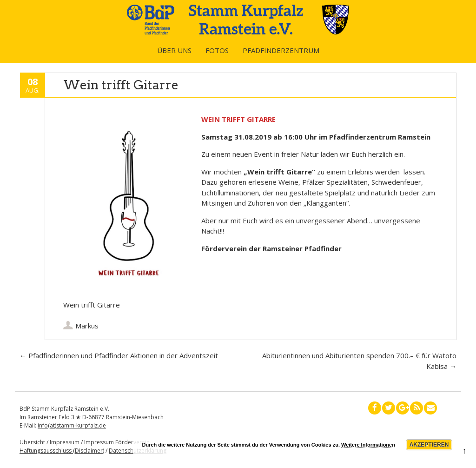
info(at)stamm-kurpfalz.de (72, 425)
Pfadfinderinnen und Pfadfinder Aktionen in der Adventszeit (119, 355)
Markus (87, 326)
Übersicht (32, 442)
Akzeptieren (429, 445)
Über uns (174, 50)
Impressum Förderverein (117, 442)
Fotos (217, 50)
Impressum (65, 442)
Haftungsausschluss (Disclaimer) (62, 451)
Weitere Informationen (368, 445)
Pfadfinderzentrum (281, 50)
